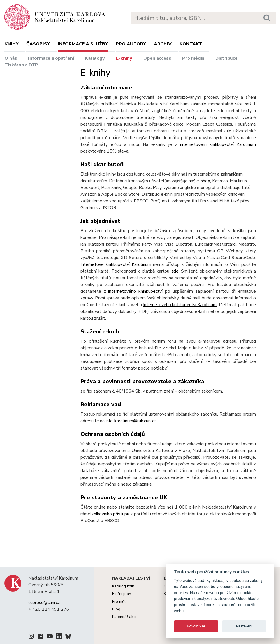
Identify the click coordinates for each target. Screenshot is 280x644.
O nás (11, 58)
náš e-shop (199, 181)
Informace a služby (83, 44)
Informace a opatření (51, 58)
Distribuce (226, 58)
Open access (157, 58)
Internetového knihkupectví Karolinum (180, 305)
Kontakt (191, 44)
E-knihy (124, 58)
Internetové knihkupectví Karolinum (116, 264)
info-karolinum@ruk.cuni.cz (131, 421)
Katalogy (95, 58)
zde (175, 271)
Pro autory (131, 44)
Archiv (163, 44)
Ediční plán (122, 594)
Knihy (11, 44)
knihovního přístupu (110, 514)
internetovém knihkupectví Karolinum (218, 144)
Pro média (193, 58)
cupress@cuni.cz (44, 603)
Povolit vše (196, 626)
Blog (116, 609)
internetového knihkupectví (135, 291)
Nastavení (244, 626)
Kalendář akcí (124, 617)
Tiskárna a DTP (21, 65)
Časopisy (38, 44)
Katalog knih (123, 586)
